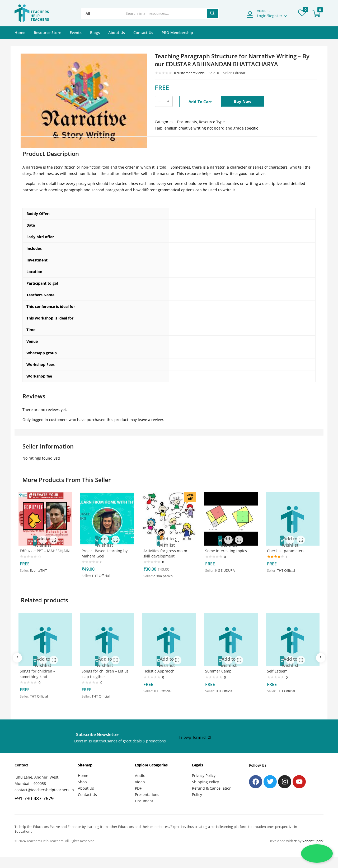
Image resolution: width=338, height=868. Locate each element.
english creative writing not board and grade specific (211, 128)
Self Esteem (280, 669)
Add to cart (200, 101)
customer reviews (189, 73)
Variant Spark (313, 839)
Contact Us (143, 33)
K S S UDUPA (227, 567)
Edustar (239, 73)
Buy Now (245, 101)
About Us (117, 33)
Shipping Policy (205, 780)
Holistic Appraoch (161, 669)
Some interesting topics (228, 548)
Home (20, 33)
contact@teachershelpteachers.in (44, 788)
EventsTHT (41, 573)
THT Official (103, 573)
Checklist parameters (288, 548)
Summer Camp (221, 669)
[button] (317, 13)
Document (144, 799)
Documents (187, 122)
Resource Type (212, 122)
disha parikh (165, 574)
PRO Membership (177, 33)
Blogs (95, 33)
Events (76, 33)
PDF (138, 786)
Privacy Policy (204, 773)
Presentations (147, 792)
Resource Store (48, 33)
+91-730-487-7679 (34, 797)
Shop (82, 780)
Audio (140, 773)
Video (140, 780)
